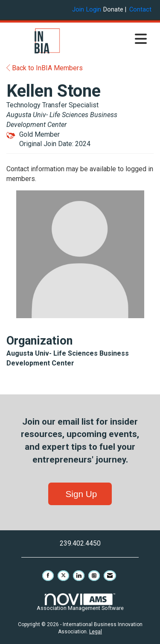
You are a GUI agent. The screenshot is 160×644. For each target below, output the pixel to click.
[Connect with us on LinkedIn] (79, 576)
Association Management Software (80, 602)
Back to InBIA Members (45, 68)
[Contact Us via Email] (110, 576)
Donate (113, 10)
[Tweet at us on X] (63, 576)
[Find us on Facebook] (48, 576)
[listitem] (79, 10)
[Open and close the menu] (120, 40)
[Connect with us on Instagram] (94, 576)
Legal (96, 632)
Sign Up (80, 494)
